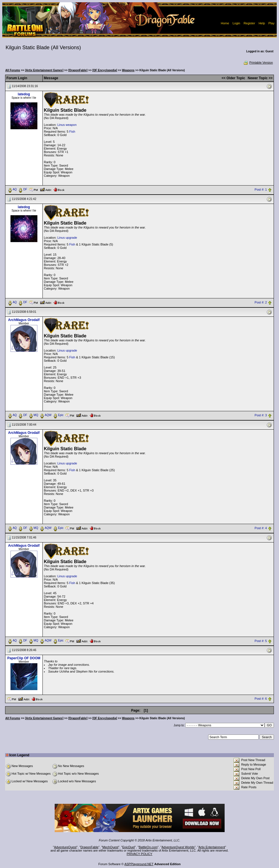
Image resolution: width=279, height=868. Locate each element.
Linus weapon (67, 125)
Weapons (128, 70)
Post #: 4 (261, 528)
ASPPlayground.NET (139, 864)
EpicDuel (129, 847)
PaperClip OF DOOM (24, 658)
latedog (24, 94)
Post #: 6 (261, 699)
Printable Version (258, 63)
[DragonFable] (78, 70)
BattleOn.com (148, 847)
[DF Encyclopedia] (105, 70)
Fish (72, 132)
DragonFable (90, 847)
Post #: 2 (261, 302)
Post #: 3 (261, 415)
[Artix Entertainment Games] (44, 70)
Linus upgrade (67, 238)
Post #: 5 (261, 641)
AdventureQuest (65, 847)
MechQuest (110, 847)
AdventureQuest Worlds (178, 847)
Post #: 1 (261, 189)
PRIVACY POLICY (139, 854)
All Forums (13, 70)
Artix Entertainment (212, 847)
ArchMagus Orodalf (24, 320)
